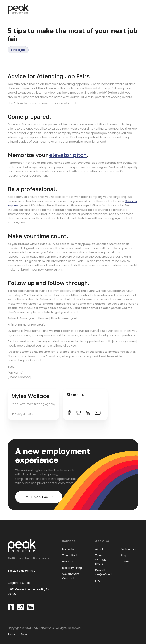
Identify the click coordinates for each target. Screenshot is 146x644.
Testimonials (129, 549)
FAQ (98, 581)
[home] (18, 9)
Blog (123, 555)
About (99, 549)
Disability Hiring (72, 568)
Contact (126, 561)
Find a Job (69, 549)
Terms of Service (19, 634)
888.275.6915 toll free (21, 571)
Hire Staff (68, 561)
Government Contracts (71, 576)
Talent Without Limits (101, 560)
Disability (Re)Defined (103, 572)
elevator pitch (68, 155)
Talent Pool (70, 555)
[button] (135, 9)
